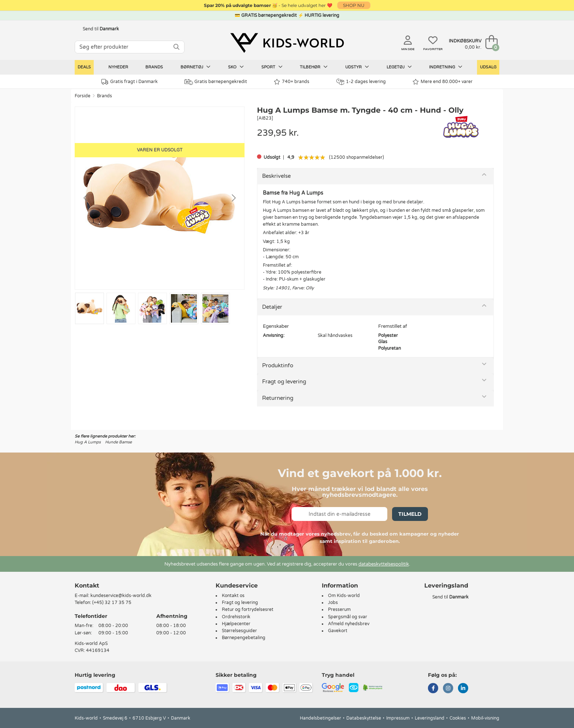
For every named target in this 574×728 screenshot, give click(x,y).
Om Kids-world (344, 596)
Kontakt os (233, 596)
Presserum (339, 609)
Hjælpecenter (236, 624)
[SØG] (176, 47)
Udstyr (357, 67)
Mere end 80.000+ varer (443, 82)
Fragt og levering (284, 382)
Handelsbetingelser (320, 718)
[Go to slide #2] (121, 308)
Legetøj (399, 67)
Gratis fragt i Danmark (130, 82)
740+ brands (292, 82)
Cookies (458, 718)
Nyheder (118, 67)
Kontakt (87, 586)
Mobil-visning (485, 718)
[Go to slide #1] (90, 308)
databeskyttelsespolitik (384, 564)
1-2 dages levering (361, 82)
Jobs (333, 603)
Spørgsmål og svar (348, 617)
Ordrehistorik (236, 617)
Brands (154, 67)
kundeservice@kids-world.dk (121, 596)
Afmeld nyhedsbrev (349, 624)
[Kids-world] (287, 43)
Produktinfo (278, 365)
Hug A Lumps (88, 442)
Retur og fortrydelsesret (248, 609)
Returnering (278, 398)
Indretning (446, 67)
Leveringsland (430, 718)
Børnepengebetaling (244, 638)
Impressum (398, 718)
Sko (236, 67)
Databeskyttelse (364, 718)
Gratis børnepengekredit (216, 82)
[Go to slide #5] (215, 308)
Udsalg (488, 67)
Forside (83, 96)
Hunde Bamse (118, 442)
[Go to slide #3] (152, 308)
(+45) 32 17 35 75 (112, 603)
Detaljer (272, 307)
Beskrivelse (276, 176)
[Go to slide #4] (184, 308)
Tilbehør (314, 67)
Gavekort (338, 631)
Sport (272, 67)
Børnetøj (195, 67)
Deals (84, 67)
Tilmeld (410, 514)
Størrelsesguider (239, 631)
